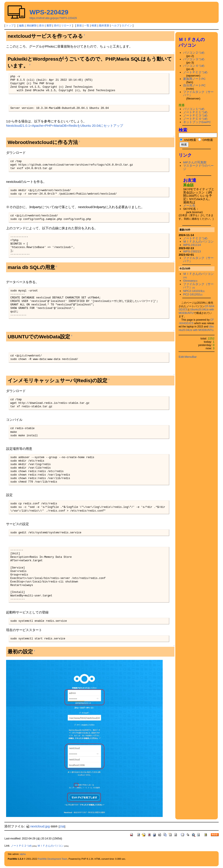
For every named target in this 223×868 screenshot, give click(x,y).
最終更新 (104, 26)
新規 (79, 26)
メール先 (189, 206)
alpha (23, 854)
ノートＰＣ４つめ (195, 119)
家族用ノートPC (194, 79)
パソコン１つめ (194, 109)
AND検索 (188, 140)
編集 (22, 26)
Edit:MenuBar (188, 357)
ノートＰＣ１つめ (195, 112)
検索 (94, 26)
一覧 (87, 26)
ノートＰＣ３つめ (195, 116)
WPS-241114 (192, 245)
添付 (56, 26)
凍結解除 (32, 26)
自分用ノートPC (194, 85)
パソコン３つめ (194, 59)
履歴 (49, 26)
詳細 (62, 827)
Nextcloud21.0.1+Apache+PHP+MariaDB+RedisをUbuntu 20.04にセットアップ (65, 126)
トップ (10, 26)
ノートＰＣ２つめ (195, 72)
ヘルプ (115, 26)
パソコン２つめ (194, 53)
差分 (42, 26)
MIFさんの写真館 (195, 162)
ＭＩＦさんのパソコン (198, 242)
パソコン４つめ (194, 66)
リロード (66, 26)
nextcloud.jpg (38, 826)
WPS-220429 (49, 12)
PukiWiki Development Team (53, 859)
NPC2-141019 (194, 291)
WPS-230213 (192, 251)
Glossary (190, 281)
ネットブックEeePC (197, 122)
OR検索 (206, 140)
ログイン (127, 26)
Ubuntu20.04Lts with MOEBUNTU (196, 328)
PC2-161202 (193, 294)
